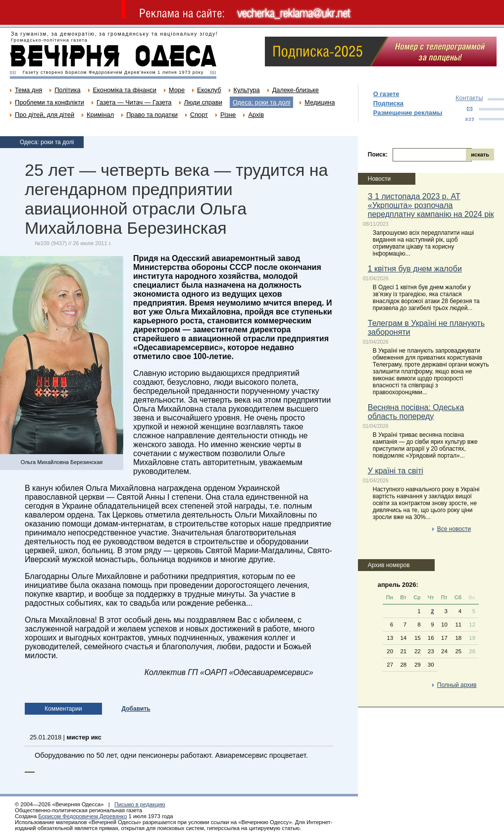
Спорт (199, 115)
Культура (247, 90)
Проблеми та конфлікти (50, 102)
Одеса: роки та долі (261, 102)
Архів (256, 115)
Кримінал (100, 115)
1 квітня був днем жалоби (415, 269)
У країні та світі (396, 471)
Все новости (454, 529)
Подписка (388, 103)
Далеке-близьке (296, 90)
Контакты (469, 98)
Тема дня (28, 90)
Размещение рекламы (408, 113)
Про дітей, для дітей (45, 115)
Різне (228, 115)
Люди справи (203, 102)
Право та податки (152, 115)
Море (177, 90)
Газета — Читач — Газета (134, 102)
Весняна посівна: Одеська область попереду (416, 412)
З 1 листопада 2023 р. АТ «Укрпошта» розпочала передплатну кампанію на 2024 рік (431, 205)
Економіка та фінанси (125, 90)
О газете (386, 94)
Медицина (320, 102)
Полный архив (457, 685)
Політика (67, 90)
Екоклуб (209, 90)
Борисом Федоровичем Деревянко (82, 816)
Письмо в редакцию (140, 804)
